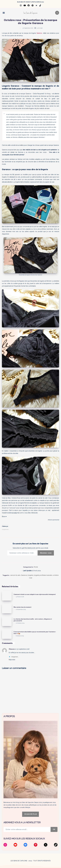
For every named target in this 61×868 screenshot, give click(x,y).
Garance (24, 575)
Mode (36, 567)
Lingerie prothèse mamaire (43, 575)
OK (54, 829)
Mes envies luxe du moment (23, 607)
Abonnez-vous (46, 553)
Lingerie (30, 575)
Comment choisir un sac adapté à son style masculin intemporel (35, 594)
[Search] (57, 13)
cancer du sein (15, 575)
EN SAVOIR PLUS (31, 814)
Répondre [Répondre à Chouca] (12, 660)
